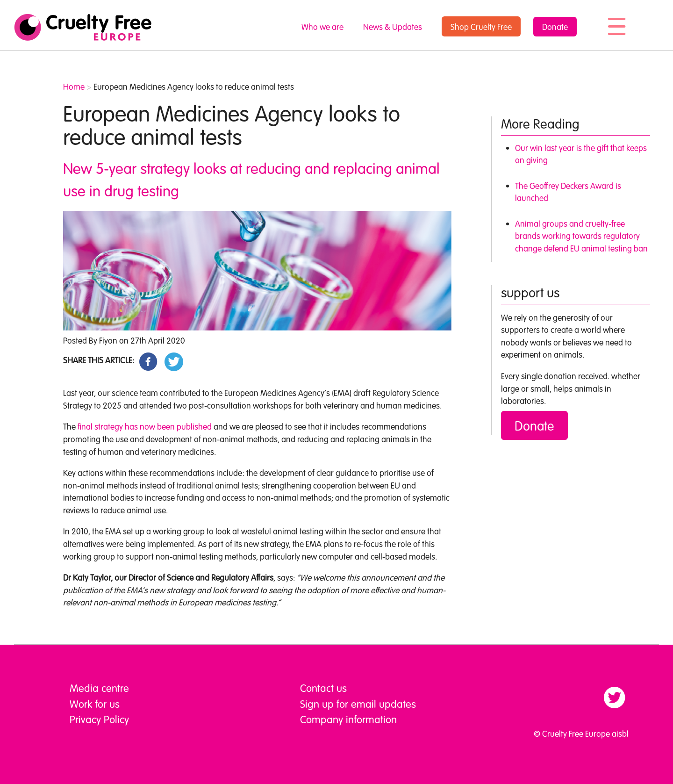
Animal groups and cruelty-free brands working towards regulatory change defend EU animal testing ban (581, 236)
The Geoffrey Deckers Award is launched (568, 192)
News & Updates (393, 27)
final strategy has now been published (145, 426)
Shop (481, 27)
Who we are (322, 27)
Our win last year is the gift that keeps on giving (581, 154)
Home (74, 86)
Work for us (95, 704)
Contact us (323, 688)
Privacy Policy (99, 719)
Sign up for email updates (358, 704)
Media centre (99, 688)
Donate (555, 27)
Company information (348, 719)
